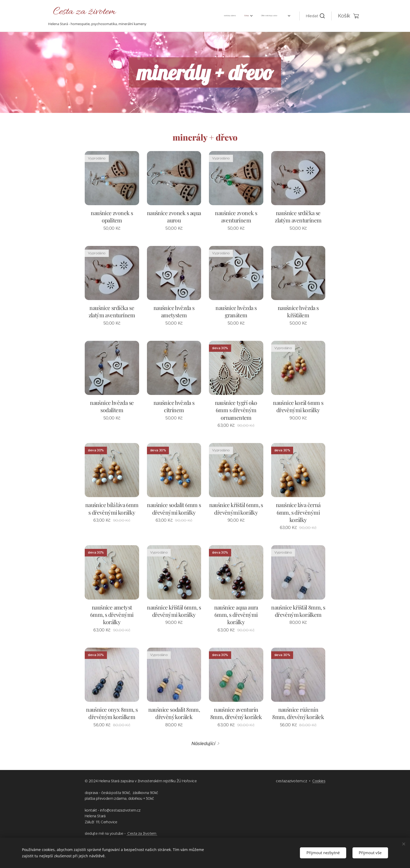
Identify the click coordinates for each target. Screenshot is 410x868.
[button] (315, 16)
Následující (203, 743)
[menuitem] (194, 16)
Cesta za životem (142, 833)
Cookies (319, 781)
